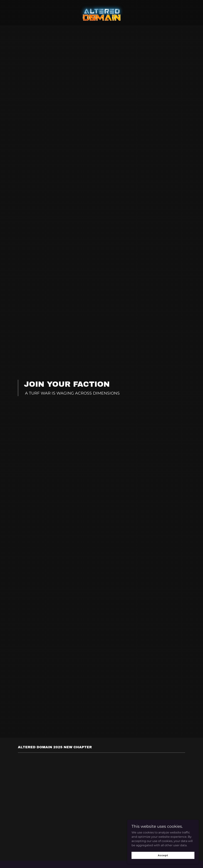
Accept (163, 855)
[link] (101, 12)
